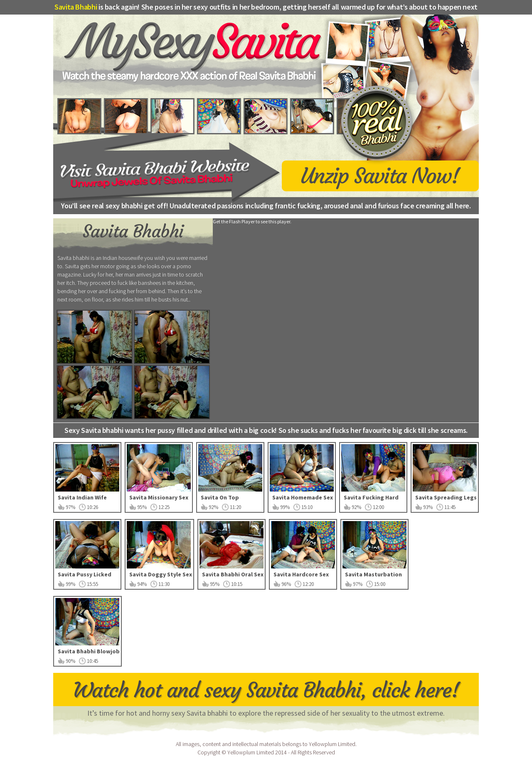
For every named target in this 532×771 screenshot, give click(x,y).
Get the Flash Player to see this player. (252, 221)
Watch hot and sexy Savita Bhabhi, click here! (266, 690)
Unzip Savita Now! (380, 175)
